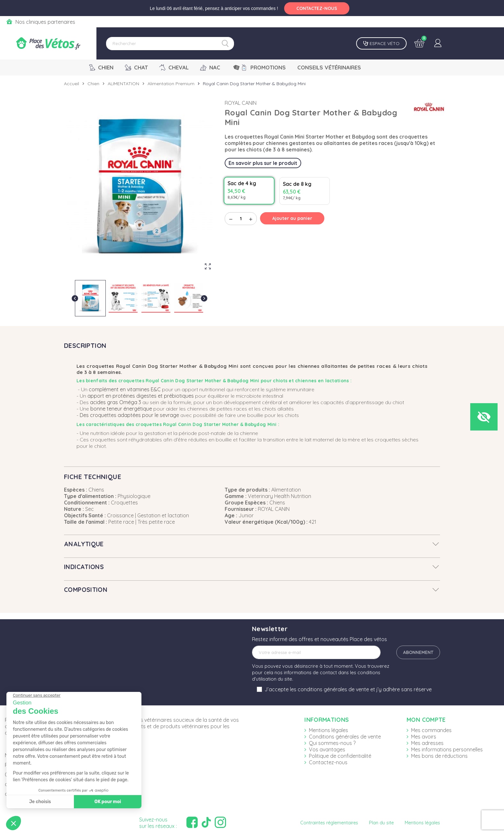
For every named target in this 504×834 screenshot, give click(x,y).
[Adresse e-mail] (316, 652)
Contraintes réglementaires (329, 823)
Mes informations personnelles (447, 749)
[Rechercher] (170, 44)
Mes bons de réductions (439, 756)
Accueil (72, 84)
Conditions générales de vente (345, 737)
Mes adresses (427, 743)
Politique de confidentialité (340, 756)
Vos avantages (327, 749)
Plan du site (381, 823)
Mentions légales (328, 730)
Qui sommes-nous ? (332, 743)
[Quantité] (241, 219)
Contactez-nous (328, 762)
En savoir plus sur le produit (263, 163)
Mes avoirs (424, 737)
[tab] (252, 544)
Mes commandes (431, 730)
